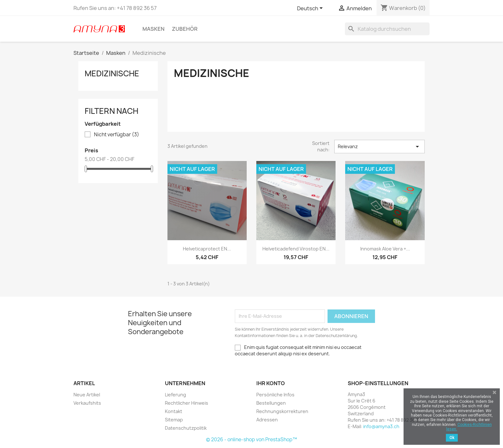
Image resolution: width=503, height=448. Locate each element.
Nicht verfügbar (117, 135)
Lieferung (175, 395)
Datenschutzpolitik (186, 428)
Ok (452, 438)
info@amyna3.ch (381, 426)
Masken (153, 29)
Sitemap (174, 420)
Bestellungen (271, 403)
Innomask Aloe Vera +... (385, 249)
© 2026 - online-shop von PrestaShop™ (251, 440)
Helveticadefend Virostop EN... (296, 249)
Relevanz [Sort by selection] (379, 147)
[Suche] (387, 29)
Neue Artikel (87, 395)
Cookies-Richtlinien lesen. (469, 427)
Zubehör (185, 29)
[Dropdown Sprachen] (311, 9)
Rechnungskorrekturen (282, 411)
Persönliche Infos (275, 395)
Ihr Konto (271, 383)
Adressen (267, 420)
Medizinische (112, 73)
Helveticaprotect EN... (207, 249)
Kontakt (174, 411)
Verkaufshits (87, 403)
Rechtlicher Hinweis (187, 403)
